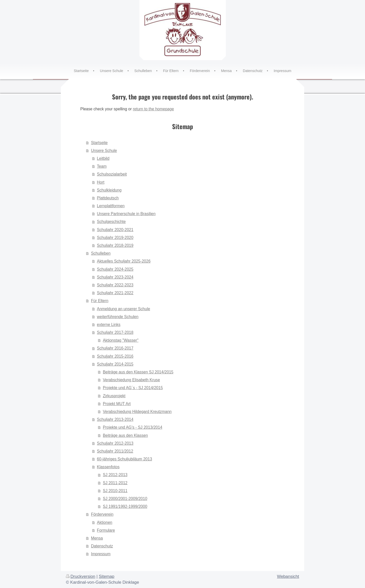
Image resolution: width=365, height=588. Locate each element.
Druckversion (81, 576)
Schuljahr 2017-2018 (115, 332)
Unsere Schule (104, 151)
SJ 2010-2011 (115, 491)
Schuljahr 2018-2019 (115, 245)
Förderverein (102, 514)
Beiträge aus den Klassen (125, 435)
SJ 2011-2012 (115, 483)
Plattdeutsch (108, 198)
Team (102, 166)
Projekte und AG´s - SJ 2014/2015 (133, 388)
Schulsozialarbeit (112, 174)
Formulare (106, 530)
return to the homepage (153, 109)
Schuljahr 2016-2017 (115, 348)
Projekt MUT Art (117, 404)
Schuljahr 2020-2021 (115, 230)
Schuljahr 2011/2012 (115, 451)
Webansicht (288, 576)
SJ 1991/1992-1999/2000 (125, 506)
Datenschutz (102, 546)
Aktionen (105, 522)
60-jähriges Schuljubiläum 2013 (124, 459)
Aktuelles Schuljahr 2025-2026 (124, 261)
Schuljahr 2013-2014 (115, 419)
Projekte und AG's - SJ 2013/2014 (133, 427)
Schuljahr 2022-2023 (115, 285)
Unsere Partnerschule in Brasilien (126, 214)
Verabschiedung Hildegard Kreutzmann (137, 412)
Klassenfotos (108, 467)
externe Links (109, 325)
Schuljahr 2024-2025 (115, 269)
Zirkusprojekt (114, 396)
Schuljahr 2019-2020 (115, 238)
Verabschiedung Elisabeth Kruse (131, 380)
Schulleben (101, 253)
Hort (101, 182)
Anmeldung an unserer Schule (123, 309)
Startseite (99, 143)
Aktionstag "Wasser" (121, 340)
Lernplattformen (111, 206)
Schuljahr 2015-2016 (115, 356)
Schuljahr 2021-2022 (115, 293)
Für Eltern (100, 301)
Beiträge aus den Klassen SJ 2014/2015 (138, 372)
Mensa (97, 538)
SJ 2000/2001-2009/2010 (125, 499)
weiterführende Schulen (118, 317)
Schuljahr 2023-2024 (115, 277)
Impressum (101, 554)
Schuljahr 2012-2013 (115, 443)
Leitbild (103, 158)
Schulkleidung (109, 190)
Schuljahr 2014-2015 (115, 364)
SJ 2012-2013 (115, 475)
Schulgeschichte (111, 222)
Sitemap (107, 576)
